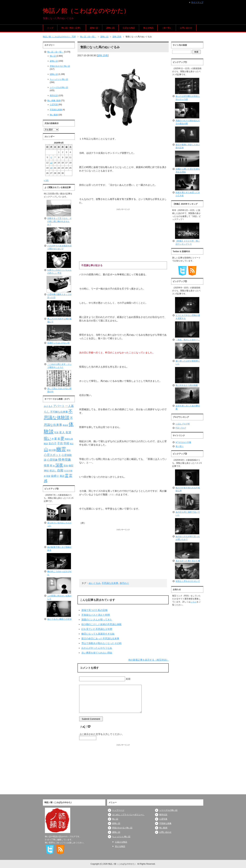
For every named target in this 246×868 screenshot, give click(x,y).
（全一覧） (167, 28)
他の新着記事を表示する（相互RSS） (148, 660)
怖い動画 (54, 115)
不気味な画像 (56, 110)
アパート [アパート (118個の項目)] (59, 406)
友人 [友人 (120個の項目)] (62, 432)
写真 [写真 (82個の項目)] (56, 433)
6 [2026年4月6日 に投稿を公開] (51, 158)
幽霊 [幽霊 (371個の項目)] (61, 449)
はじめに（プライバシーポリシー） (128, 815)
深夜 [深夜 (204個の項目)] (59, 465)
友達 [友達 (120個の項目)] (68, 432)
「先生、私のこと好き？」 (188, 340)
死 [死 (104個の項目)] (51, 466)
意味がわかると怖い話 (60, 66)
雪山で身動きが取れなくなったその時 (101, 643)
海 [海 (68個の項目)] (54, 466)
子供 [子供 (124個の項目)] (60, 443)
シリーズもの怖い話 (59, 87)
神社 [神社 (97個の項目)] (46, 471)
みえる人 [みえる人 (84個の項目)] (48, 406)
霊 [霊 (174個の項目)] (67, 475)
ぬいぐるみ (95, 583)
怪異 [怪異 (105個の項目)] (47, 466)
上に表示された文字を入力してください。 (102, 734)
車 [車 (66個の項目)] (45, 476)
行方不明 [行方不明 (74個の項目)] (68, 471)
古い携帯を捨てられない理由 (97, 653)
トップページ (118, 810)
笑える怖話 (148, 28)
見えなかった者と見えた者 (188, 561)
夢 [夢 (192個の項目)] (62, 438)
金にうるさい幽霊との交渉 (59, 619)
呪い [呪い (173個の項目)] (48, 438)
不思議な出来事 (110, 583)
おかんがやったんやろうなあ (97, 648)
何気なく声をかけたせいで (188, 581)
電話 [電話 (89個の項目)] (62, 476)
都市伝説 (54, 95)
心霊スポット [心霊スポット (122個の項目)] (53, 455)
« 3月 (46, 180)
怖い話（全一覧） (55, 52)
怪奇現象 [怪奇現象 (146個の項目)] (65, 460)
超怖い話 (94, 28)
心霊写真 (54, 105)
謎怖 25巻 (103, 55)
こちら (193, 602)
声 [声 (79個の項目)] (53, 439)
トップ (50, 28)
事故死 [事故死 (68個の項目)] (65, 425)
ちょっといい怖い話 (59, 79)
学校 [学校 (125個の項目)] (66, 443)
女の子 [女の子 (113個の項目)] (53, 443)
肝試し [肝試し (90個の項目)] (53, 471)
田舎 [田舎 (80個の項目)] (66, 466)
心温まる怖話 (129, 28)
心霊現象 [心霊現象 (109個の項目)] (52, 460)
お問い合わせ (186, 28)
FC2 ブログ (181, 428)
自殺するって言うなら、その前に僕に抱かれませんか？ (59, 221)
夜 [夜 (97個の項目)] (59, 439)
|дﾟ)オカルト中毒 (183, 442)
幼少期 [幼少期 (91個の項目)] (52, 450)
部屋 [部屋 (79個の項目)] (48, 476)
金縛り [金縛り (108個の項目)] (55, 476)
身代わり (124, 583)
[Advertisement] (123, 234)
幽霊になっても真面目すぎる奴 (98, 634)
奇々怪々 (180, 446)
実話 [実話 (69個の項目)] (72, 444)
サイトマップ (197, 2)
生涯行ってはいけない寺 (58, 343)
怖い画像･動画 (54, 101)
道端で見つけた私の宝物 (94, 610)
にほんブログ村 (183, 424)
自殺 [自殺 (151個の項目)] (60, 470)
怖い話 (53, 56)
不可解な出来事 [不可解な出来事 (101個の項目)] (59, 412)
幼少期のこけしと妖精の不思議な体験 (101, 624)
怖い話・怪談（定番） (72, 28)
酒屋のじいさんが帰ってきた (97, 620)
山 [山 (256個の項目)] (46, 449)
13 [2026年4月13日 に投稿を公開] (51, 163)
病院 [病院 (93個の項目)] (71, 466)
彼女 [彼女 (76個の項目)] (69, 450)
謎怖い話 (110, 28)
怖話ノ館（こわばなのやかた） (86, 11)
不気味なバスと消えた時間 (96, 615)
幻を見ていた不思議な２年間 (97, 629)
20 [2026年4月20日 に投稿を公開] (51, 168)
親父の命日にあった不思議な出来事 (100, 638)
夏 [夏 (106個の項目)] (56, 439)
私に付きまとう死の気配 (187, 385)
